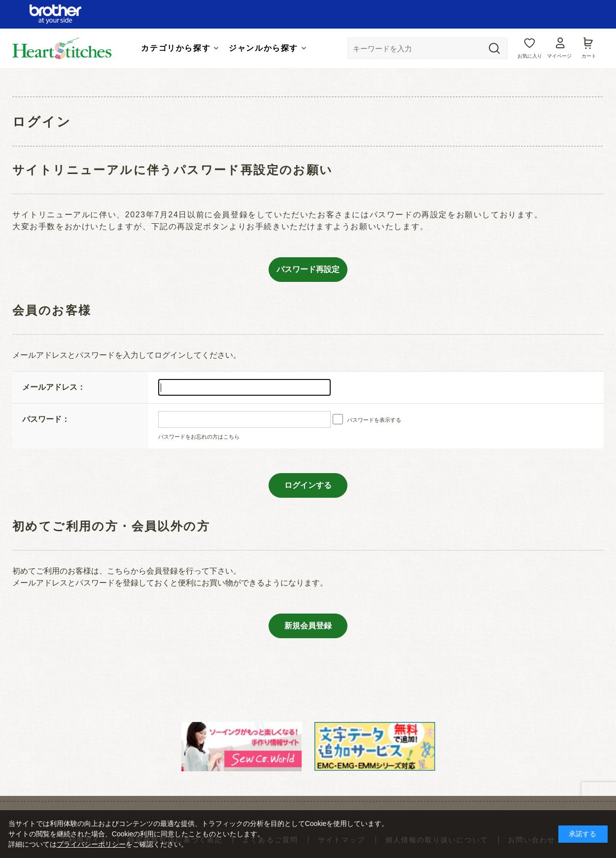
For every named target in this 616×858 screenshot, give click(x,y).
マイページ (559, 56)
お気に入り (530, 56)
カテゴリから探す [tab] (176, 48)
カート (589, 56)
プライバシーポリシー (91, 844)
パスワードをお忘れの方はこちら (199, 437)
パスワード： (46, 419)
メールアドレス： (54, 387)
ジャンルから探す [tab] (263, 48)
